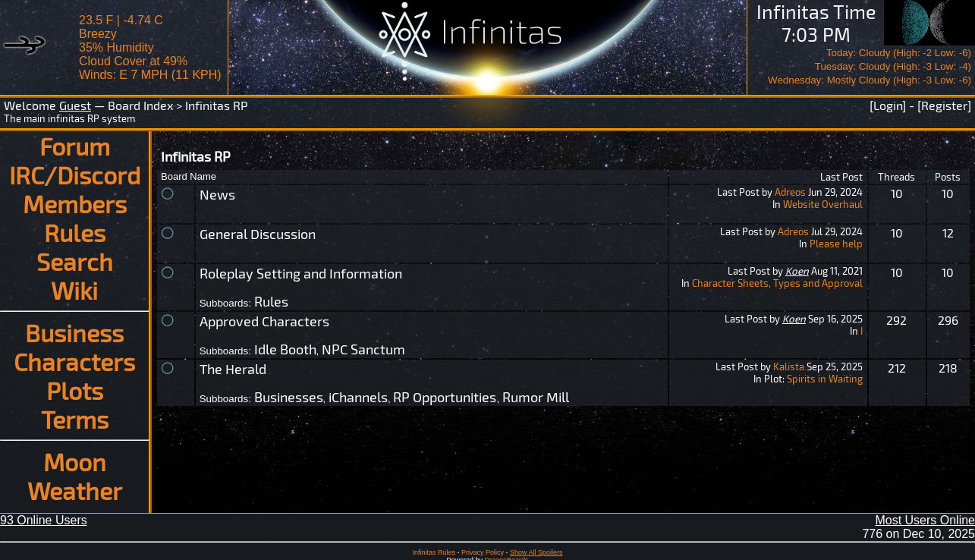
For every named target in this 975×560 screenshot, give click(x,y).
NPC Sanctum (363, 349)
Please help (836, 244)
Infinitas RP (216, 105)
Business (74, 332)
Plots (75, 390)
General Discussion (258, 234)
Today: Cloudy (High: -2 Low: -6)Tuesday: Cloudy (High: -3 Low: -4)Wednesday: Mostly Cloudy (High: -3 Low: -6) (870, 66)
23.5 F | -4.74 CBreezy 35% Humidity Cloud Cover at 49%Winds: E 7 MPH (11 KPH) (150, 47)
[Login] (888, 105)
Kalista (789, 367)
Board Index (140, 105)
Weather (75, 490)
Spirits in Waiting (825, 379)
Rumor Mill (536, 397)
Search (75, 261)
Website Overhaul (823, 204)
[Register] (944, 105)
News (217, 194)
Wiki (74, 290)
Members (75, 203)
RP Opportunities (445, 397)
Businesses (289, 397)
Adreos (790, 192)
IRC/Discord (75, 175)
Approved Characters (264, 321)
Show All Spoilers (536, 552)
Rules (75, 232)
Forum (75, 146)
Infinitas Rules (434, 552)
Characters (74, 361)
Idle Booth (285, 349)
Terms (75, 419)
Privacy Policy (483, 552)
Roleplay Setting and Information (301, 273)
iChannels (358, 397)
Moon (75, 461)
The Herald (233, 369)
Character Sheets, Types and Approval (777, 283)
